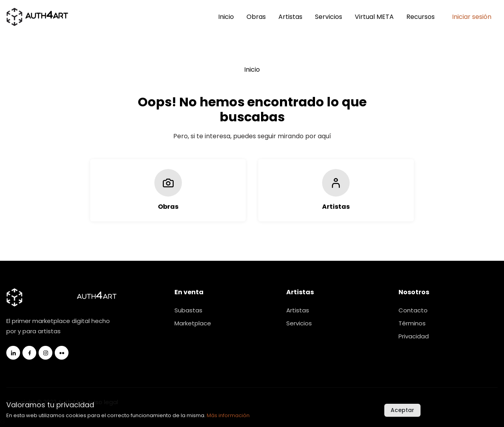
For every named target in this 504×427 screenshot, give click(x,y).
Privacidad (414, 336)
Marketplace (193, 323)
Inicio (226, 17)
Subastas (188, 310)
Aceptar (402, 410)
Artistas (290, 17)
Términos (412, 323)
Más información (228, 415)
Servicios (329, 17)
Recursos (421, 17)
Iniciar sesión (472, 17)
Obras (256, 17)
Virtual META (374, 17)
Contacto (413, 310)
